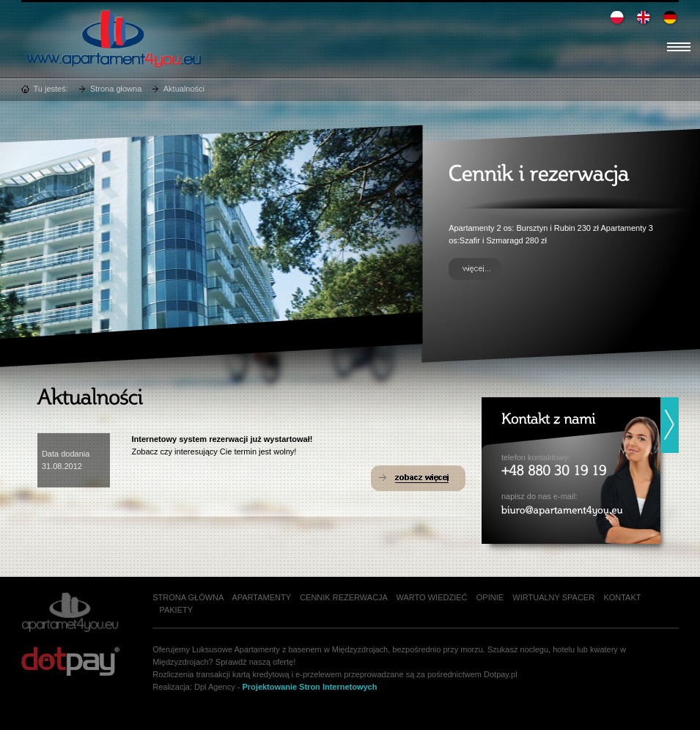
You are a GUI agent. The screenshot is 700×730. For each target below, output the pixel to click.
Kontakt (622, 597)
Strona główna (188, 597)
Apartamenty (261, 597)
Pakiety (176, 610)
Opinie (490, 597)
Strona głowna (116, 89)
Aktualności (184, 89)
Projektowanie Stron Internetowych (309, 687)
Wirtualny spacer (553, 597)
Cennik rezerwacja (343, 597)
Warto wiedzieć (432, 597)
